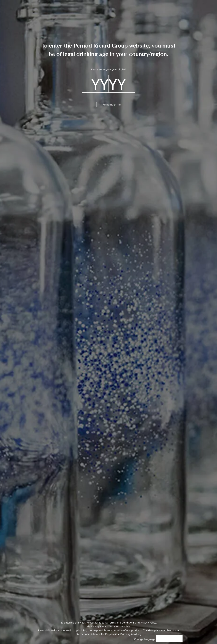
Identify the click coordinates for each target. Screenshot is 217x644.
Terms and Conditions (121, 623)
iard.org (137, 634)
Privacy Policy (148, 623)
